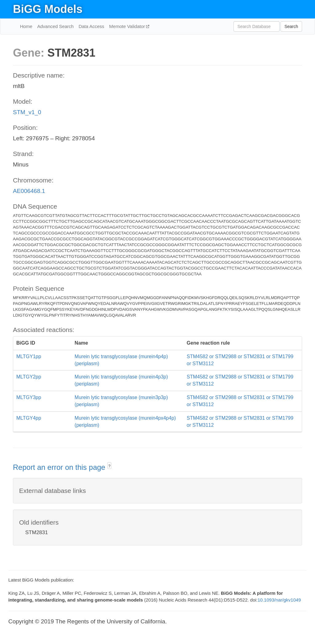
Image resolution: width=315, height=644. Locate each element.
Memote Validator (128, 26)
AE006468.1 (29, 191)
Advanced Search (55, 26)
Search (291, 26)
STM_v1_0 (27, 112)
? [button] (109, 466)
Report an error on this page (60, 467)
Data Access (91, 26)
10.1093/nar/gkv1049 (279, 600)
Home (26, 26)
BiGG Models (48, 9)
